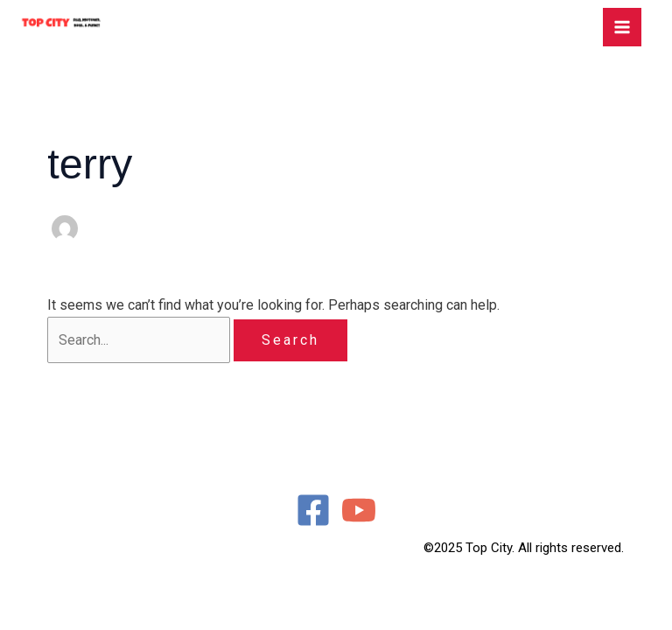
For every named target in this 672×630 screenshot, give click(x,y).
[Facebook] (313, 510)
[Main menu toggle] (622, 27)
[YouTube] (359, 510)
